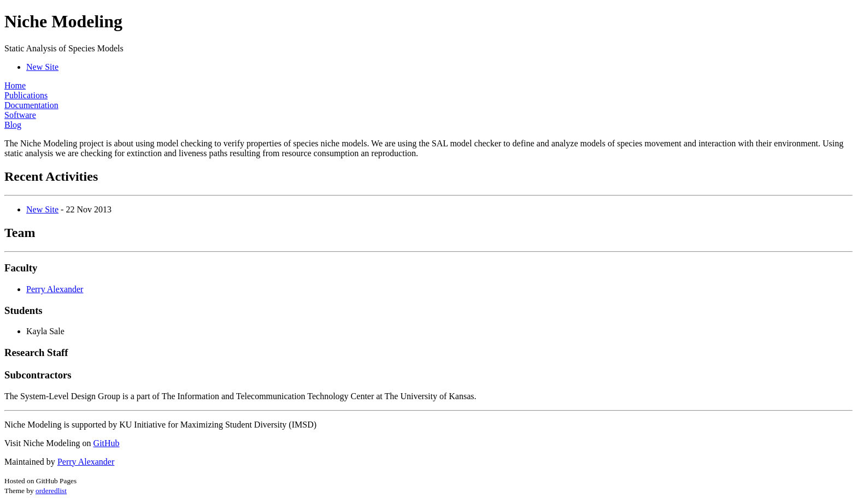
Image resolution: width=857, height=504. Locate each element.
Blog (13, 125)
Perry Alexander (55, 289)
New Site (42, 67)
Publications (26, 95)
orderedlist (51, 491)
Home (15, 85)
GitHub (107, 443)
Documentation (31, 105)
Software (20, 115)
